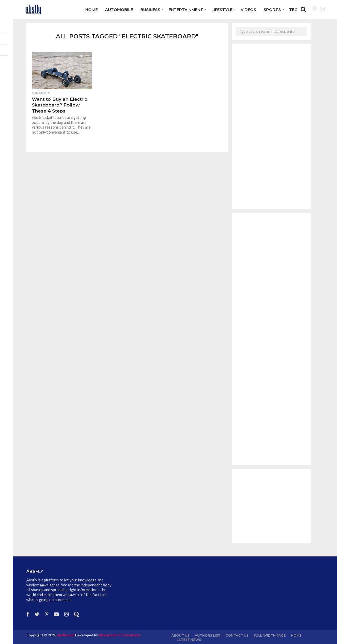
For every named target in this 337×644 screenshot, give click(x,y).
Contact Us (237, 635)
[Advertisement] (271, 126)
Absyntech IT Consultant (120, 635)
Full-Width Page (270, 635)
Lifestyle (222, 10)
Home (91, 10)
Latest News (189, 640)
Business (150, 10)
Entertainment (186, 10)
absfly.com (66, 635)
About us (180, 635)
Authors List (208, 635)
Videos (248, 10)
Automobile (119, 10)
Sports (272, 10)
